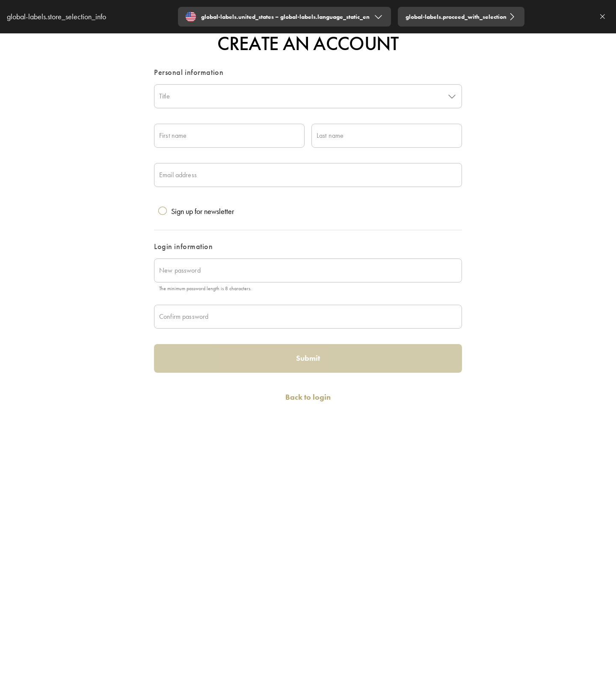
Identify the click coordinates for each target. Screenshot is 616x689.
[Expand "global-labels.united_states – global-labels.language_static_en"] (284, 17)
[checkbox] (305, 208)
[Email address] (308, 175)
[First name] (229, 136)
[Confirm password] (308, 317)
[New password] (308, 270)
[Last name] (387, 136)
